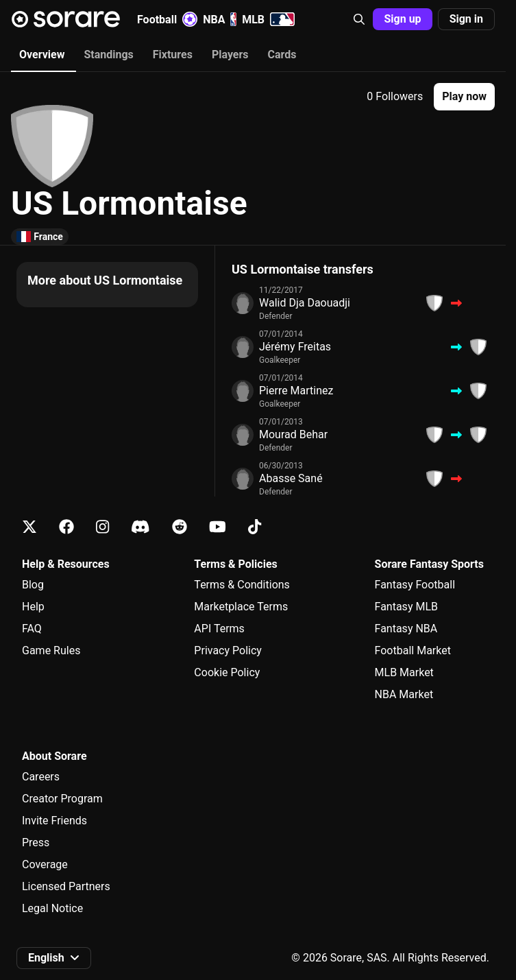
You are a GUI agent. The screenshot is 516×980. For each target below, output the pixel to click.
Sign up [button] (402, 19)
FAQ (32, 629)
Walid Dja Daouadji (305, 303)
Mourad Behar (293, 434)
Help (33, 607)
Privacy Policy (228, 650)
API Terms (219, 629)
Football (167, 19)
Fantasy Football (415, 585)
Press (36, 842)
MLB (268, 19)
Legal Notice (52, 908)
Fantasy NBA (406, 629)
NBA (220, 19)
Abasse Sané (291, 478)
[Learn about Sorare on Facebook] (66, 527)
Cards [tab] (282, 55)
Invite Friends (54, 821)
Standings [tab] (108, 55)
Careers (41, 777)
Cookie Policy (227, 672)
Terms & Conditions (242, 585)
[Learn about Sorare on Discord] (140, 527)
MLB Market (404, 672)
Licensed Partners (66, 886)
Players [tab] (230, 55)
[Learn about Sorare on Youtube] (218, 527)
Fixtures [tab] (173, 55)
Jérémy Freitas (295, 347)
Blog (33, 585)
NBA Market (404, 694)
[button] (359, 19)
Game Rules (51, 650)
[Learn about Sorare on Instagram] (102, 527)
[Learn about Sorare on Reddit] (180, 527)
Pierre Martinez (296, 391)
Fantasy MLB (406, 607)
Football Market (413, 650)
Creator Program (62, 799)
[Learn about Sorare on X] (29, 527)
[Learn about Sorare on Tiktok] (255, 527)
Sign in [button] (466, 19)
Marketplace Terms (241, 607)
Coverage (45, 864)
